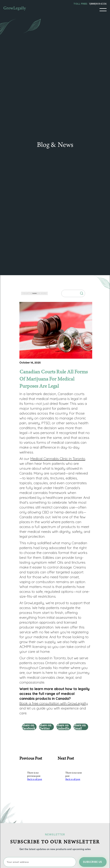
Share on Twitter (45, 727)
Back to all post (35, 779)
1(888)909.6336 (98, 4)
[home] (15, 10)
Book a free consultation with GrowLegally (54, 703)
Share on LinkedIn (63, 727)
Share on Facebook (29, 727)
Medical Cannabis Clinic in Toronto (58, 459)
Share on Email (80, 727)
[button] (103, 10)
